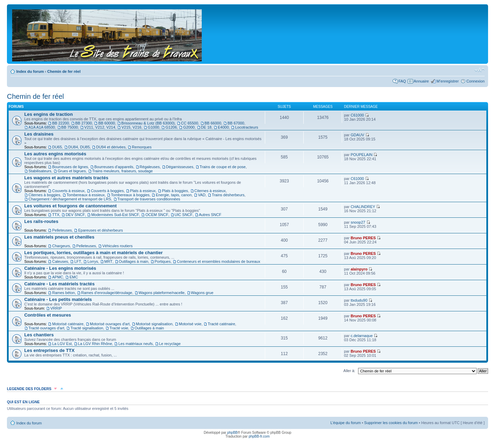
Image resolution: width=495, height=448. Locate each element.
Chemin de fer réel (64, 71)
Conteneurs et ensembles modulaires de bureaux (218, 261)
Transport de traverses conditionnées (149, 199)
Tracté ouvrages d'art (46, 328)
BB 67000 (236, 123)
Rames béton (63, 293)
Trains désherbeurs (228, 195)
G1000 (153, 127)
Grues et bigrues (72, 171)
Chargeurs (61, 246)
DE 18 (206, 127)
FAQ (402, 81)
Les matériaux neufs (135, 344)
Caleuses (60, 261)
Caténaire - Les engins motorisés (60, 268)
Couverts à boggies (107, 191)
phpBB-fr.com (259, 436)
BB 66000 (213, 123)
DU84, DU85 (79, 147)
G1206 (171, 127)
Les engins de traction (49, 114)
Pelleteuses (62, 230)
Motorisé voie (190, 324)
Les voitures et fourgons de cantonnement (71, 206)
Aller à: (349, 371)
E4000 (223, 127)
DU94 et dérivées (111, 147)
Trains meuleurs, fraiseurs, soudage (123, 171)
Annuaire (421, 81)
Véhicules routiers (117, 246)
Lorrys (93, 261)
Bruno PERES (363, 238)
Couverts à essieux (68, 191)
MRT (108, 261)
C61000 (357, 115)
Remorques (142, 147)
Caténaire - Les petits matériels (58, 299)
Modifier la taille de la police (480, 70)
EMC (73, 277)
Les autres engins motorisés (55, 154)
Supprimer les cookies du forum (391, 423)
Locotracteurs (247, 127)
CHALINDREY (363, 207)
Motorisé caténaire (68, 324)
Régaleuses (150, 167)
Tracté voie (119, 328)
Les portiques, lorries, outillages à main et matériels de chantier (93, 253)
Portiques (163, 261)
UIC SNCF (184, 215)
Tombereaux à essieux (86, 195)
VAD (202, 195)
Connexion (475, 81)
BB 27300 (84, 123)
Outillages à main (134, 261)
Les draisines (39, 134)
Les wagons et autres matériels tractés (66, 178)
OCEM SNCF (157, 215)
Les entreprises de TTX (49, 350)
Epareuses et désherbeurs (100, 230)
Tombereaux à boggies (130, 195)
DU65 (57, 147)
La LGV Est (62, 344)
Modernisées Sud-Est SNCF (115, 215)
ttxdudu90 (359, 300)
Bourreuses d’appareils (114, 167)
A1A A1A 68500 (42, 127)
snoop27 (358, 222)
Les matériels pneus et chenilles (59, 237)
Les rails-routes (41, 221)
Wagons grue (202, 293)
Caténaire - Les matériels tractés (59, 284)
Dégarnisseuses (180, 167)
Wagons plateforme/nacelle (162, 293)
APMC (58, 277)
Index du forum (30, 71)
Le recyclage (170, 344)
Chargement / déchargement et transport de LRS (70, 199)
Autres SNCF (210, 215)
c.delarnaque (362, 336)
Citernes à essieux (210, 191)
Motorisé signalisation (154, 324)
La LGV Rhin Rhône (95, 344)
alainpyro (359, 269)
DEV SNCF (75, 215)
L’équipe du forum (345, 423)
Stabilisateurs (40, 171)
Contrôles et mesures (48, 315)
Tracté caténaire (221, 324)
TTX (56, 215)
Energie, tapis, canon (173, 195)
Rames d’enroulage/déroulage (107, 293)
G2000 (189, 127)
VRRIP (56, 308)
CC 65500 (190, 123)
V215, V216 (131, 127)
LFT (78, 261)
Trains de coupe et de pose (223, 167)
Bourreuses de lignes (70, 167)
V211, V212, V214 (100, 127)
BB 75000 (70, 127)
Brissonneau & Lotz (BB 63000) (148, 123)
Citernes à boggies (44, 195)
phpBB (232, 433)
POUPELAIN (361, 155)
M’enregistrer (448, 81)
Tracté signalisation (87, 328)
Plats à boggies (175, 191)
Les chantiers (39, 335)
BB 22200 (60, 123)
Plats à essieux (143, 191)
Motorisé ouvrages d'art (110, 324)
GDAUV (357, 135)
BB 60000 (106, 123)
